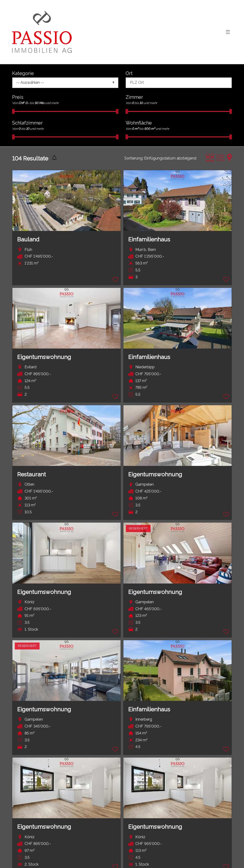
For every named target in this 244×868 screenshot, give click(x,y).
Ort (129, 73)
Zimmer (134, 97)
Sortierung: (134, 158)
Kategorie (23, 73)
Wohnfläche (139, 123)
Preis (18, 97)
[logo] (42, 32)
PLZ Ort (137, 82)
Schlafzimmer (27, 123)
